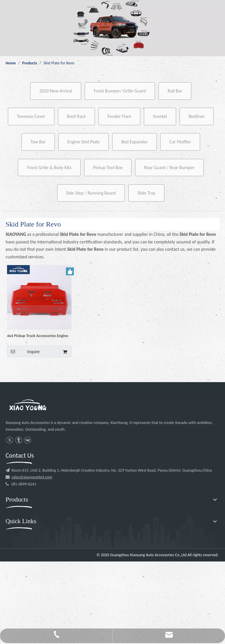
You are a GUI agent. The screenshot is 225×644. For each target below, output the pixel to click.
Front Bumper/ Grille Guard (120, 91)
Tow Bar (38, 142)
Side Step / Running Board (91, 193)
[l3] (28, 406)
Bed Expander (134, 142)
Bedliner (197, 116)
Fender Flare (119, 116)
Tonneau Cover (31, 116)
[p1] (112, 28)
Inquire (23, 351)
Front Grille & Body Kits (49, 168)
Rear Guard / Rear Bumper (169, 168)
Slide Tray (146, 193)
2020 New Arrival (56, 91)
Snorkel (160, 116)
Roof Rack (76, 116)
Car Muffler (180, 142)
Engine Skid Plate (83, 142)
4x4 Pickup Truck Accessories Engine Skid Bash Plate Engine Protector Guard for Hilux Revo (38, 336)
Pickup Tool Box (108, 168)
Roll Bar (175, 91)
